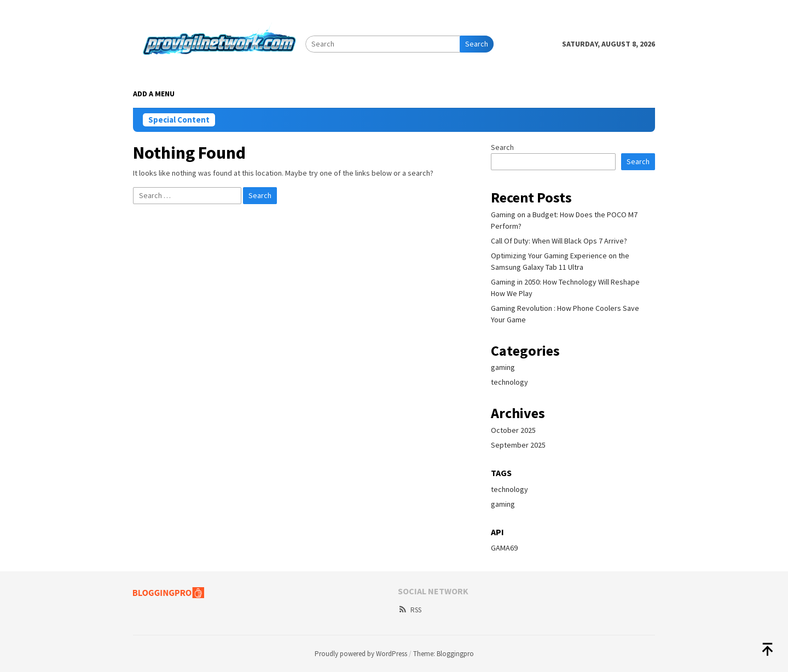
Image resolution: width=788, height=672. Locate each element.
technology (509, 382)
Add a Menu (154, 94)
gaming (503, 367)
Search (477, 44)
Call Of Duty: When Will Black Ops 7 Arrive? (559, 241)
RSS (410, 610)
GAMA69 (504, 548)
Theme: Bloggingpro (444, 654)
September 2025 (518, 445)
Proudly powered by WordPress (361, 654)
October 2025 (513, 430)
